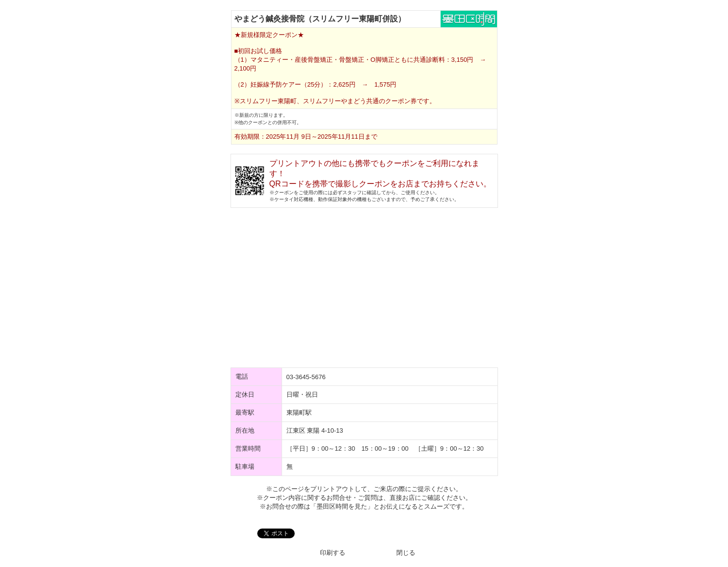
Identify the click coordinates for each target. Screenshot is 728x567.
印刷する (333, 553)
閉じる (406, 553)
